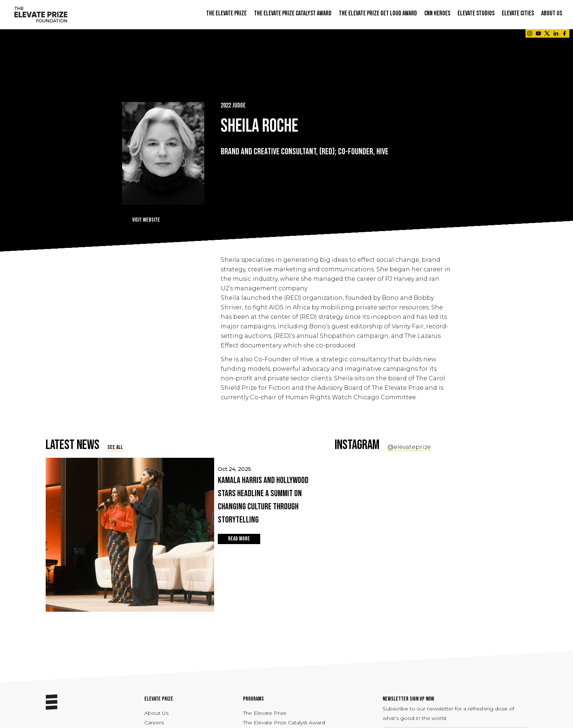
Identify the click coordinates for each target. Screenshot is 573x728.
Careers (154, 723)
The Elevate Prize (265, 713)
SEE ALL (115, 447)
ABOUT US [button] (552, 13)
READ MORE (239, 539)
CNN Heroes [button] (437, 13)
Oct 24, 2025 (265, 496)
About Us (156, 713)
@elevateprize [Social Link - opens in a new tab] (409, 447)
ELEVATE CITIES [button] (518, 13)
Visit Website (146, 220)
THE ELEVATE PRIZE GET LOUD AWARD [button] (378, 13)
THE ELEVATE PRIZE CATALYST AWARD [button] (293, 13)
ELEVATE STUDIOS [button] (476, 13)
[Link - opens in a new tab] (530, 33)
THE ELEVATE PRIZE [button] (226, 13)
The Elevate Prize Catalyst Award (284, 723)
